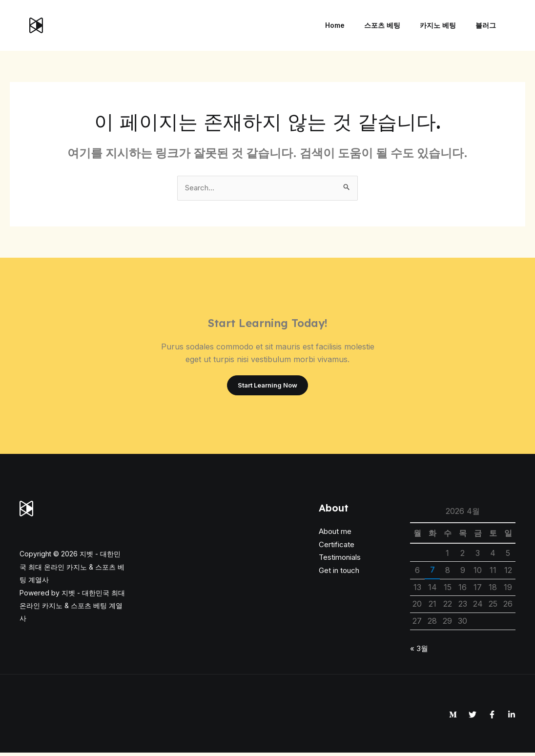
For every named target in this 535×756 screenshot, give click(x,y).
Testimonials (340, 561)
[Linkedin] (512, 717)
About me (335, 535)
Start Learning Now (267, 387)
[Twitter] (473, 717)
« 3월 (420, 651)
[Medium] (453, 717)
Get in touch (339, 573)
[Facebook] (492, 717)
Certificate (337, 547)
